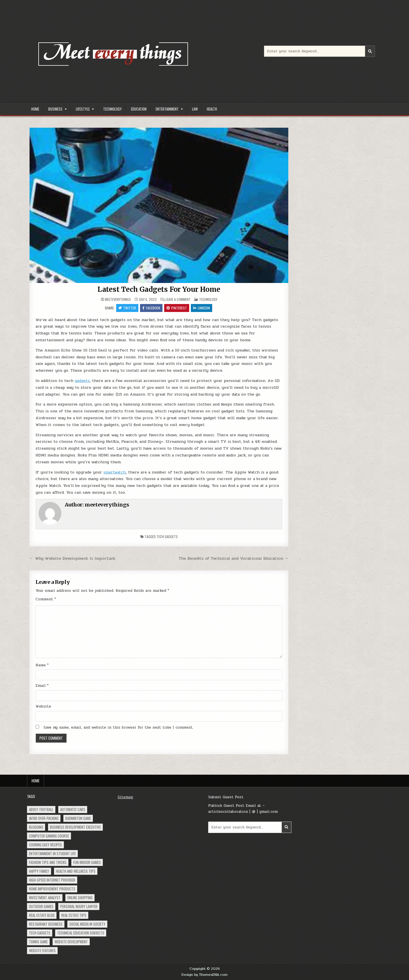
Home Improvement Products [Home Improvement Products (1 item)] (52, 889)
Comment (46, 599)
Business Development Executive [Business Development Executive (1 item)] (75, 827)
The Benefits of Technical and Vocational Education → (234, 558)
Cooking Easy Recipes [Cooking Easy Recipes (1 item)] (45, 845)
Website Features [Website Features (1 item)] (42, 950)
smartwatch (115, 472)
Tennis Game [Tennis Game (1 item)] (38, 942)
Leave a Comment (178, 299)
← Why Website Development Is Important (72, 558)
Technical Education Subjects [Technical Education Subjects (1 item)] (81, 933)
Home (35, 109)
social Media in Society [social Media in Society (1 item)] (87, 924)
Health (212, 109)
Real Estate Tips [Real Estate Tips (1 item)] (74, 915)
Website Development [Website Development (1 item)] (71, 942)
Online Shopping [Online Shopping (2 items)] (80, 898)
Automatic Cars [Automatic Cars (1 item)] (73, 809)
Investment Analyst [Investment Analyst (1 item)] (45, 898)
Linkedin (202, 308)
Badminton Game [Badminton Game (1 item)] (78, 818)
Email (42, 686)
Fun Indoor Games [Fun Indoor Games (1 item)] (87, 862)
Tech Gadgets (167, 536)
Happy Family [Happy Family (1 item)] (39, 871)
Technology (112, 109)
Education (139, 109)
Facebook (151, 308)
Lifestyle (83, 109)
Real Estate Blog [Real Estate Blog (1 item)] (42, 915)
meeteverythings (118, 299)
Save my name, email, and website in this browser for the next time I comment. (118, 727)
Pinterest (177, 308)
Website (43, 706)
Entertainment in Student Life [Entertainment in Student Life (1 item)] (52, 853)
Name (42, 665)
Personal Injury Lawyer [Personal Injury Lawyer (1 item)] (79, 906)
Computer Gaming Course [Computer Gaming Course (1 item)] (49, 836)
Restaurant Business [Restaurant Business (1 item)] (46, 924)
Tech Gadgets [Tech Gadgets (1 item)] (40, 933)
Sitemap (125, 797)
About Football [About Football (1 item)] (41, 809)
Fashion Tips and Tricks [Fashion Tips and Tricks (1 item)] (48, 862)
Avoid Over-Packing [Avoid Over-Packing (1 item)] (44, 818)
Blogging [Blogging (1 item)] (36, 827)
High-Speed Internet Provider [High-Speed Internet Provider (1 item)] (52, 880)
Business (55, 109)
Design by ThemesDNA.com (204, 975)
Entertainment (167, 109)
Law (195, 109)
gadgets (82, 381)
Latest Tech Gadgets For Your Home (159, 289)
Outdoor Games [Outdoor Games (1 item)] (41, 906)
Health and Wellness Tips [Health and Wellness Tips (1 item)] (76, 871)
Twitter (127, 308)
